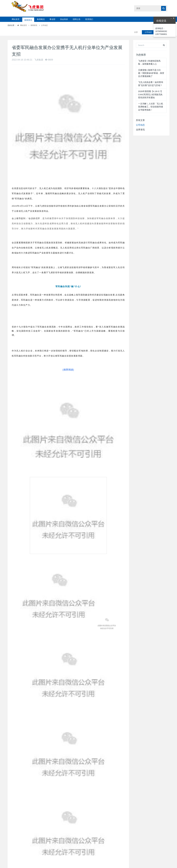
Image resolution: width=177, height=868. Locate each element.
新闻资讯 (28, 19)
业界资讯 (140, 123)
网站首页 (16, 19)
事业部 (52, 19)
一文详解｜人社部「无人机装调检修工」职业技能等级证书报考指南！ (151, 100)
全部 (136, 25)
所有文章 (140, 113)
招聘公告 (77, 19)
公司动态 (44, 25)
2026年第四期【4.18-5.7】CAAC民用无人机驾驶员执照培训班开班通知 (150, 87)
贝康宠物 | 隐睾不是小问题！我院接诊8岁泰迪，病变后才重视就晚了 (151, 66)
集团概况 (41, 19)
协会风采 (64, 19)
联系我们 (89, 19)
